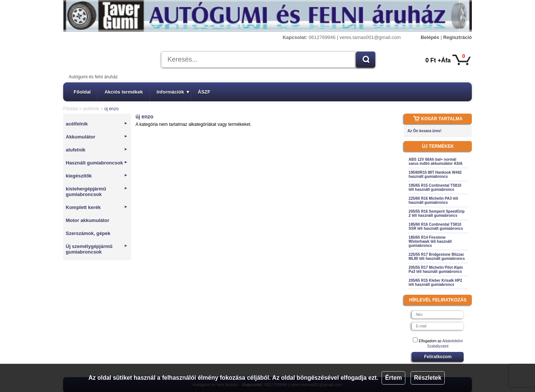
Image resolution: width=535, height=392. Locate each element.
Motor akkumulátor (87, 220)
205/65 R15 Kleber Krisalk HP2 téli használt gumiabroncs (435, 282)
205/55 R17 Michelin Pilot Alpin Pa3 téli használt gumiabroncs (436, 269)
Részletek (428, 378)
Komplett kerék (97, 207)
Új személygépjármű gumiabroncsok (97, 249)
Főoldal (82, 92)
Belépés (430, 37)
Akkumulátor (97, 137)
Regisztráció (458, 37)
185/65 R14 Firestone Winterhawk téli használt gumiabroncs (430, 241)
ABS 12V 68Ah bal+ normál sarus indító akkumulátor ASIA (436, 161)
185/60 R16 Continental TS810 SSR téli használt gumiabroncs (436, 226)
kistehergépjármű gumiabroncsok (97, 192)
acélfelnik (97, 124)
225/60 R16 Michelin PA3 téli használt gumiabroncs (433, 200)
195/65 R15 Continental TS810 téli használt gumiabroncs (435, 187)
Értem (393, 378)
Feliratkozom (438, 357)
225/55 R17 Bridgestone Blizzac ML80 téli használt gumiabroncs (437, 257)
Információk (173, 92)
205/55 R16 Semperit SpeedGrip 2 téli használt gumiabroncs (437, 213)
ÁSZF (204, 92)
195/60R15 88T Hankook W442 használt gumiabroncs (435, 174)
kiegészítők (97, 176)
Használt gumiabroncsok (97, 163)
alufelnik (91, 109)
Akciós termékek (124, 92)
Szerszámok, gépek (88, 233)
